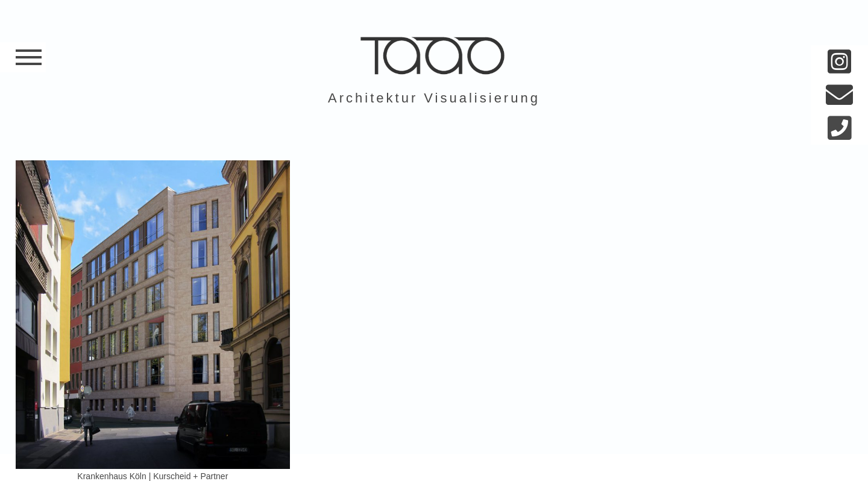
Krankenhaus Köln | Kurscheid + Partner (153, 476)
